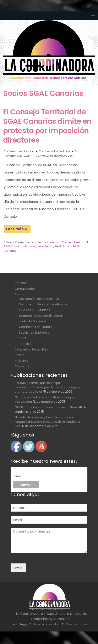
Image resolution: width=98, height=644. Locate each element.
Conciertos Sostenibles (31, 349)
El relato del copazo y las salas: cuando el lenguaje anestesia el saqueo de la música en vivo (48, 422)
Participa (25, 344)
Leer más (17, 229)
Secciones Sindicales (34, 333)
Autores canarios (49, 242)
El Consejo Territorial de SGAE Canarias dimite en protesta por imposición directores (47, 126)
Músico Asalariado (21, 151)
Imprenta (21, 361)
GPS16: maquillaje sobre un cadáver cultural (46, 407)
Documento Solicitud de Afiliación (43, 304)
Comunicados (48, 151)
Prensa (20, 355)
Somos (20, 294)
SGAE (58, 246)
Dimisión (31, 246)
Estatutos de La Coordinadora (40, 316)
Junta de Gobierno (32, 321)
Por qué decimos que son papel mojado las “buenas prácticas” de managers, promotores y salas (47, 387)
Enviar (18, 568)
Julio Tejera (46, 246)
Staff (23, 338)
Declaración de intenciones (39, 299)
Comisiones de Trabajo (36, 327)
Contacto (22, 366)
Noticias (65, 151)
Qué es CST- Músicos (34, 310)
